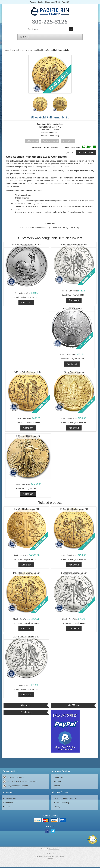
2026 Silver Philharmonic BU (26, 638)
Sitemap (57, 783)
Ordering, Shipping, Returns (65, 800)
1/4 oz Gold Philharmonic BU (26, 574)
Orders (7, 808)
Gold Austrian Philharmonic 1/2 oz (33, 228)
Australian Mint (59, 228)
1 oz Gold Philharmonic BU (26, 510)
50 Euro (74, 228)
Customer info (10, 800)
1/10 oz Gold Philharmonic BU (28, 373)
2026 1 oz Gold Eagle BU (28, 437)
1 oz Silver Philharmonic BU (74, 245)
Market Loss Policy (62, 804)
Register (33, 2)
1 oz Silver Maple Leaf (72, 309)
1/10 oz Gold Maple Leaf (74, 373)
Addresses (9, 804)
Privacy (57, 808)
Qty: (67, 153)
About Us (58, 787)
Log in (40, 2)
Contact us (58, 779)
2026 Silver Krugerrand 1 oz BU (26, 245)
